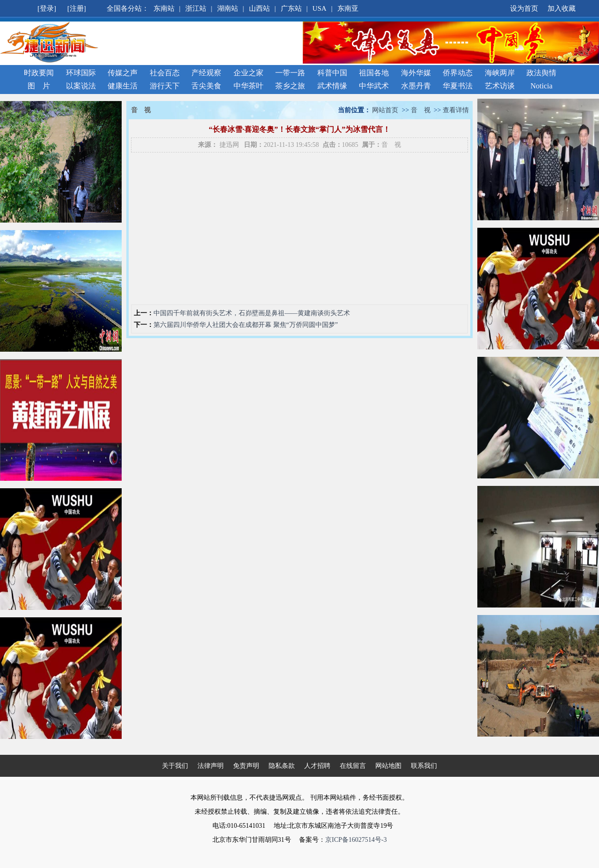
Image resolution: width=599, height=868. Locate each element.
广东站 (291, 8)
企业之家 (248, 73)
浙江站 (196, 8)
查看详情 (456, 110)
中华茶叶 (248, 86)
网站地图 (388, 766)
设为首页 (524, 8)
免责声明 (246, 766)
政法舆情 (541, 73)
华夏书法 (458, 86)
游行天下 (165, 86)
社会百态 (165, 73)
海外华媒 (416, 73)
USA (320, 8)
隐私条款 (282, 766)
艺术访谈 (500, 86)
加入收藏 (562, 8)
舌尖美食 (206, 86)
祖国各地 (374, 73)
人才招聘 (317, 766)
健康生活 (123, 86)
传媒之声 (123, 73)
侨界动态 (458, 73)
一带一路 (290, 73)
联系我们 (424, 766)
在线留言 (353, 766)
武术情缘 (332, 86)
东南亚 (348, 8)
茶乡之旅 (290, 86)
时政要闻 (39, 73)
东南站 (164, 8)
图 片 (39, 86)
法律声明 (211, 766)
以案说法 (81, 86)
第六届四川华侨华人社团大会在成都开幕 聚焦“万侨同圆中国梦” (246, 325)
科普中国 (332, 73)
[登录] (48, 8)
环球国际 (81, 73)
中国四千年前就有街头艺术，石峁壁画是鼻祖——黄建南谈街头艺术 (252, 313)
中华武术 (374, 86)
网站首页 (385, 110)
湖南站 (228, 8)
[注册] (78, 8)
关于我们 (175, 766)
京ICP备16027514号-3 (356, 840)
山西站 (259, 8)
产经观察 (206, 73)
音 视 (421, 110)
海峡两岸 (500, 73)
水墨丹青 (416, 86)
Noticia (541, 86)
